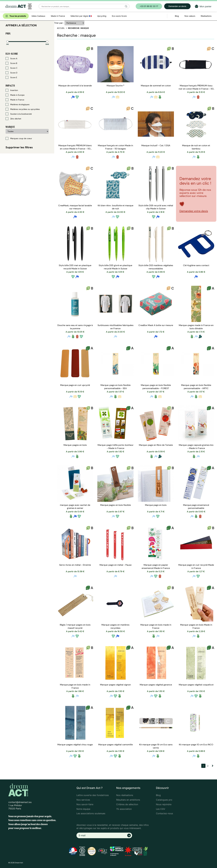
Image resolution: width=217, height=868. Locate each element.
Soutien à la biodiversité (19, 114)
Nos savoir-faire (85, 804)
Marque (10, 127)
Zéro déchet (13, 119)
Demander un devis (177, 6)
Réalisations (206, 16)
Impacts (10, 86)
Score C (11, 68)
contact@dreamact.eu (20, 802)
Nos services (83, 800)
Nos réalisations (125, 795)
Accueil (61, 28)
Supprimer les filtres (19, 147)
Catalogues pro (164, 800)
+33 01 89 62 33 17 (149, 6)
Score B (11, 63)
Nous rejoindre (164, 804)
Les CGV (161, 809)
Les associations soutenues (91, 813)
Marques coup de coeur (19, 138)
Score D (11, 73)
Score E (11, 77)
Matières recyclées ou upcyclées (23, 109)
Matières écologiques (18, 104)
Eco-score (12, 54)
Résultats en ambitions (128, 800)
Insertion (12, 90)
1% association (124, 809)
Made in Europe (15, 95)
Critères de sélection (127, 804)
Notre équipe (83, 809)
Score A (11, 58)
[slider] (8, 41)
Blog (158, 795)
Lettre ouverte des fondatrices (93, 795)
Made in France (15, 100)
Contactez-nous (164, 813)
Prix (8, 33)
